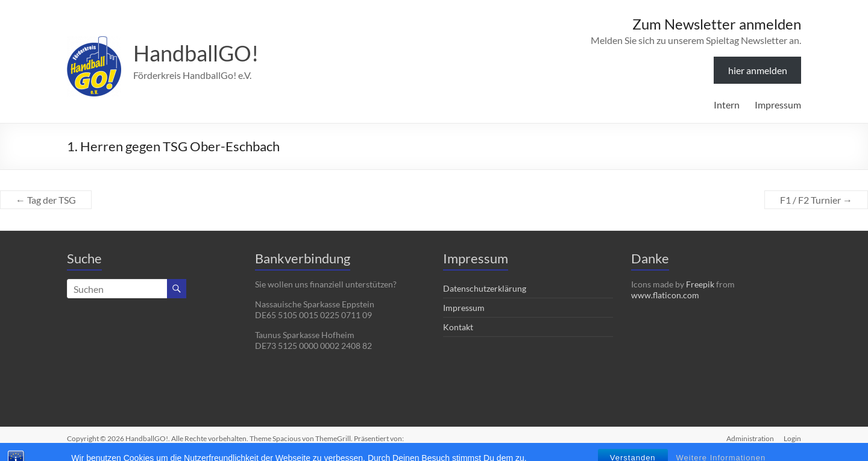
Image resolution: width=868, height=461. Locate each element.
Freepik (700, 284)
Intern (727, 105)
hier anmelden (758, 70)
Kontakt (458, 327)
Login (792, 438)
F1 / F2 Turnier (816, 200)
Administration (750, 438)
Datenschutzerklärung (485, 288)
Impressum (778, 105)
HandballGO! (196, 53)
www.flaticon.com (665, 295)
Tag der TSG (46, 200)
